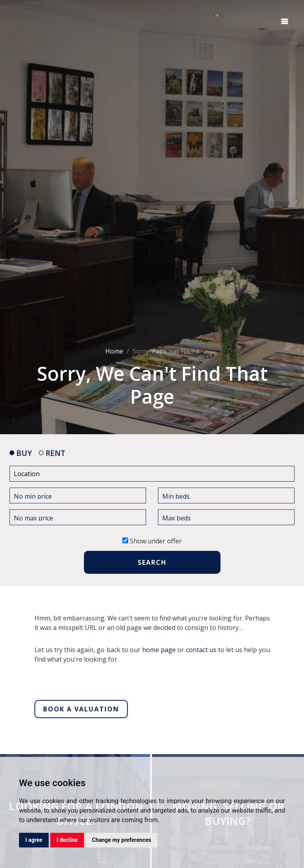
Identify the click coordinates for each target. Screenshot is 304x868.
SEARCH (152, 562)
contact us (201, 650)
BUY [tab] (21, 453)
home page (159, 650)
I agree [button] (34, 840)
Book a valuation (81, 709)
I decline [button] (67, 840)
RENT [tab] (52, 453)
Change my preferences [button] (121, 840)
